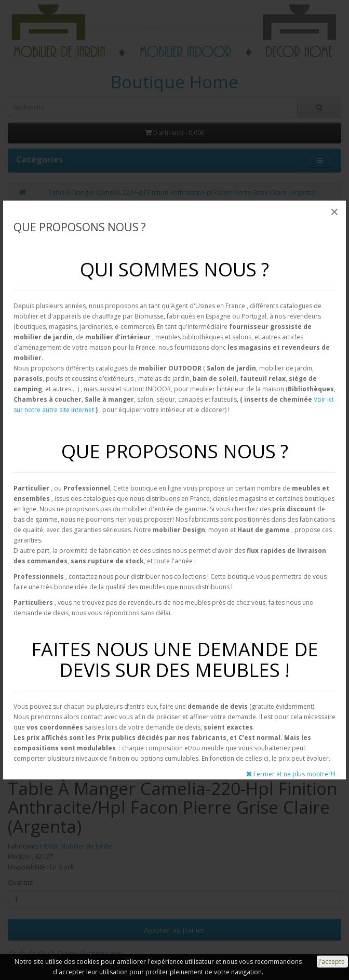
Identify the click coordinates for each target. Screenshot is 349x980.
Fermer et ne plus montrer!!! (291, 774)
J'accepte (332, 962)
